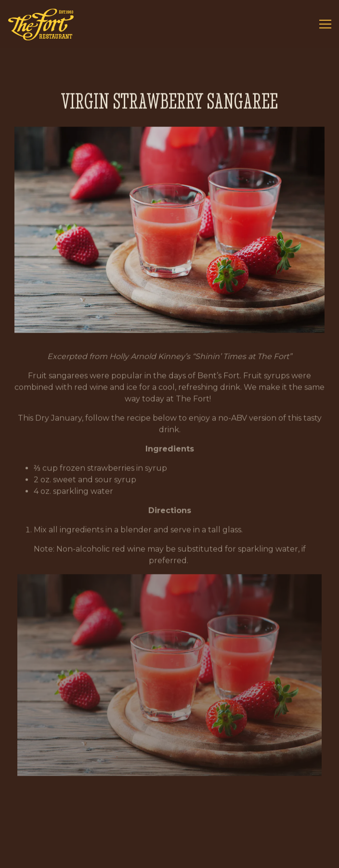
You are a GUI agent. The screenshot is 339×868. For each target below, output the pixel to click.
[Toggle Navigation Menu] (325, 24)
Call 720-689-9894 (170, 827)
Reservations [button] (169, 854)
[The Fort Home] (41, 24)
